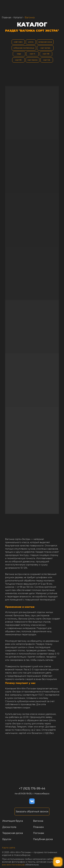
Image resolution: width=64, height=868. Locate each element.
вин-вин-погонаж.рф (13, 865)
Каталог (18, 17)
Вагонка (30, 17)
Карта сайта (9, 848)
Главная (7, 17)
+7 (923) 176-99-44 (32, 788)
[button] (32, 812)
